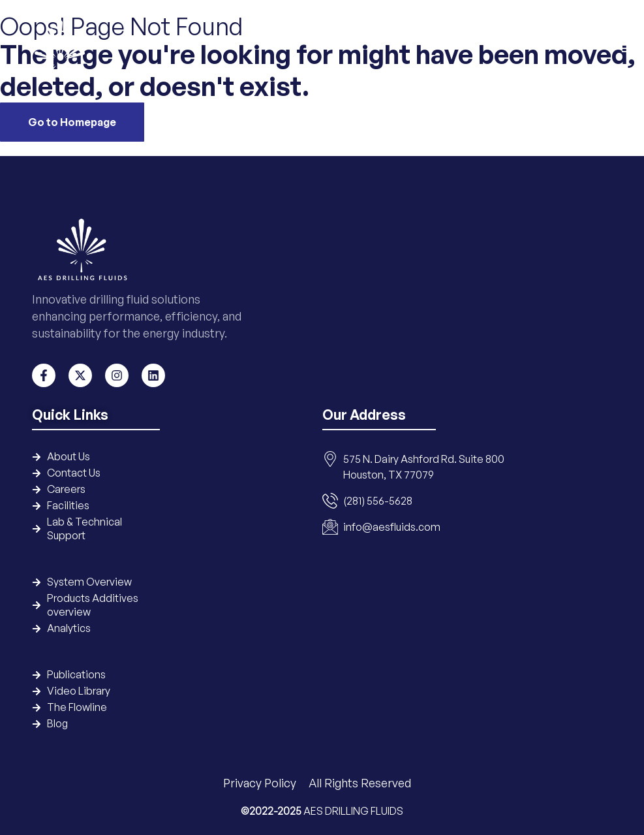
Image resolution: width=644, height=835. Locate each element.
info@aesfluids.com (392, 527)
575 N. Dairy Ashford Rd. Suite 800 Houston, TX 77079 (424, 467)
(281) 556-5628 (378, 501)
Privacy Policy (261, 783)
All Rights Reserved (360, 783)
